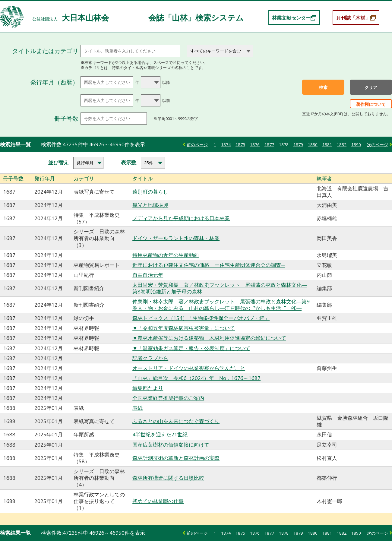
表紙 (138, 408)
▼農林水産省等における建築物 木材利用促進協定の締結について (209, 338)
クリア (371, 87)
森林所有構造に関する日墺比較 (168, 478)
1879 (298, 145)
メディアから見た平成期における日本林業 (181, 218)
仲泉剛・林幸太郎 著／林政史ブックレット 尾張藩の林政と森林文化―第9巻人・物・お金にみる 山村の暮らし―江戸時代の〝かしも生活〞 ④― (221, 305)
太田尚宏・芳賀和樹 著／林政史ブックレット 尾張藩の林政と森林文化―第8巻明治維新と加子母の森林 (220, 288)
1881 (327, 145)
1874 (226, 145)
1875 (240, 145)
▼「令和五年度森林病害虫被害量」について (184, 328)
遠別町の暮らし (150, 192)
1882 (342, 145)
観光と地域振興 (150, 205)
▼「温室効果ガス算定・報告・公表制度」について (191, 348)
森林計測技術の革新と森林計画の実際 (176, 458)
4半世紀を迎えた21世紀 (160, 434)
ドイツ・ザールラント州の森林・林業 (176, 238)
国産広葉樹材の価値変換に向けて (171, 445)
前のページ (197, 145)
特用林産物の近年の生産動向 (166, 255)
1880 (313, 145)
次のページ (378, 145)
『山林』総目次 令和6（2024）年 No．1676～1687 (196, 378)
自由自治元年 (148, 275)
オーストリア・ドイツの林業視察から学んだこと (189, 368)
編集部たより (148, 388)
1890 (356, 145)
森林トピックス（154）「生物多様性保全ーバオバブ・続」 (201, 318)
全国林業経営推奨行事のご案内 (168, 398)
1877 (269, 145)
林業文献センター (291, 18)
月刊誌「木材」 (353, 18)
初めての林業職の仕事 (158, 501)
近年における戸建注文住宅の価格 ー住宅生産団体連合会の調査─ (209, 265)
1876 (255, 145)
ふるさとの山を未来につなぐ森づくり (176, 421)
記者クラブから (150, 358)
